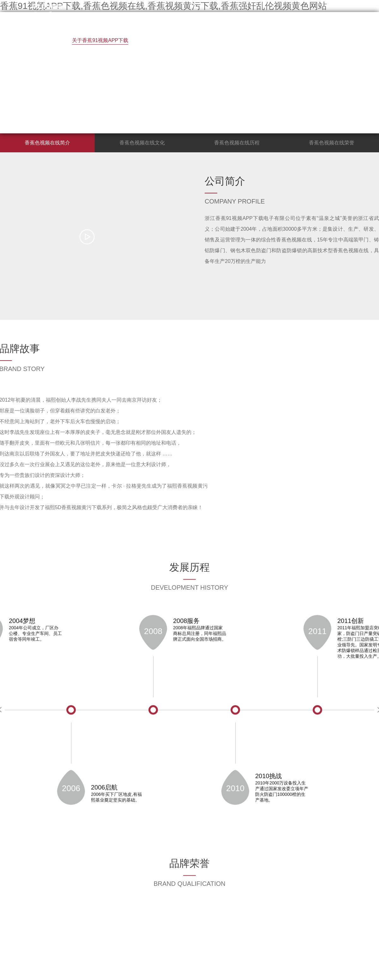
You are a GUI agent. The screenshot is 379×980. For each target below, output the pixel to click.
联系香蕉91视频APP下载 (159, 67)
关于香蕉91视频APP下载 (100, 40)
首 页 (51, 40)
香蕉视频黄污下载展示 (169, 40)
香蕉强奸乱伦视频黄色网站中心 (81, 67)
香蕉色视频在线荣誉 (332, 143)
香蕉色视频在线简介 (47, 143)
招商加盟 (219, 40)
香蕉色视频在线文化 (142, 143)
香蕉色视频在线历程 (237, 143)
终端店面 (255, 40)
